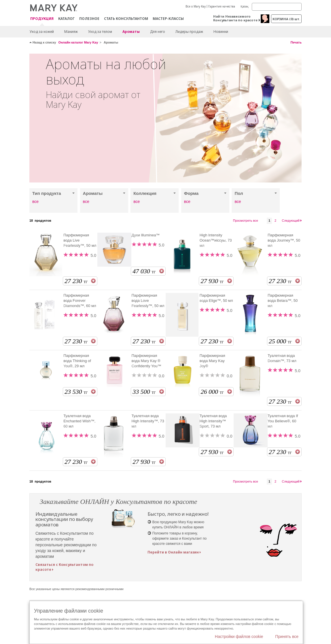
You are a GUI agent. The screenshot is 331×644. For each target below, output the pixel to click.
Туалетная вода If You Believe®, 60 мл (283, 421)
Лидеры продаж (189, 32)
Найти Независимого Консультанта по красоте (235, 18)
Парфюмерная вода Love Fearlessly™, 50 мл (148, 301)
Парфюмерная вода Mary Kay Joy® (212, 361)
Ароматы (131, 32)
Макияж (71, 32)
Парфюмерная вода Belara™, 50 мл (283, 301)
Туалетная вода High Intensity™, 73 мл (148, 421)
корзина (286, 19)
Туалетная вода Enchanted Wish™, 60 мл (79, 421)
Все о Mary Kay (196, 6)
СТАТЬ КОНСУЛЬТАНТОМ (126, 19)
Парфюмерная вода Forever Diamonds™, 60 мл (80, 301)
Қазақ (245, 6)
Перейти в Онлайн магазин (173, 552)
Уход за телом (100, 32)
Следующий (291, 221)
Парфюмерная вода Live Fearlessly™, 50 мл (80, 240)
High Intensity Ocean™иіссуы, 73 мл (216, 240)
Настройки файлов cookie (239, 637)
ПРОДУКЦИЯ (42, 19)
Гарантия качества (222, 6)
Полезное (89, 19)
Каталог (66, 19)
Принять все (287, 637)
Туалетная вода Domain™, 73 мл (282, 358)
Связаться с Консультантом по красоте (64, 567)
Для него (158, 32)
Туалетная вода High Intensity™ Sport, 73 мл (213, 421)
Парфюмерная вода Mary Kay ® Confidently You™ (146, 361)
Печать (296, 42)
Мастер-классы (168, 19)
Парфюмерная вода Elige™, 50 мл (216, 298)
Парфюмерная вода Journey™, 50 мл (284, 240)
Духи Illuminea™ (145, 235)
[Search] (277, 7)
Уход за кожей (42, 32)
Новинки (221, 32)
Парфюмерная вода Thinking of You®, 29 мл (77, 361)
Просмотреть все (246, 221)
